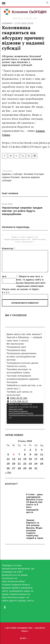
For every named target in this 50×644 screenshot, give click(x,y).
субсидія (7, 180)
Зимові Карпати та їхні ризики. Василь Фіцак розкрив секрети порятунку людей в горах (35, 529)
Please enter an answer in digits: (21, 289)
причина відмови (30, 177)
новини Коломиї (11, 177)
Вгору (25, 638)
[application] (25, 413)
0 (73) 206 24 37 (19, 401)
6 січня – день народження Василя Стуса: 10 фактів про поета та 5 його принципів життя (35, 503)
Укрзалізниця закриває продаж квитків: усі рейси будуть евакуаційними (22, 211)
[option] (25, 208)
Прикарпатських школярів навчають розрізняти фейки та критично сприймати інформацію (25, 488)
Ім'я (4, 276)
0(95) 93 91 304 (19, 398)
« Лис (8, 472)
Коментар (8, 248)
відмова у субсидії (12, 174)
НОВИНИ (7, 23)
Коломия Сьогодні (34, 174)
